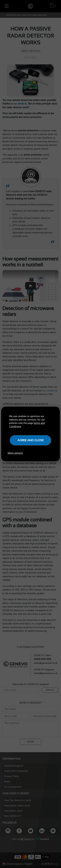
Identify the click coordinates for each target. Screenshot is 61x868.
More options (15, 453)
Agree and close (30, 440)
